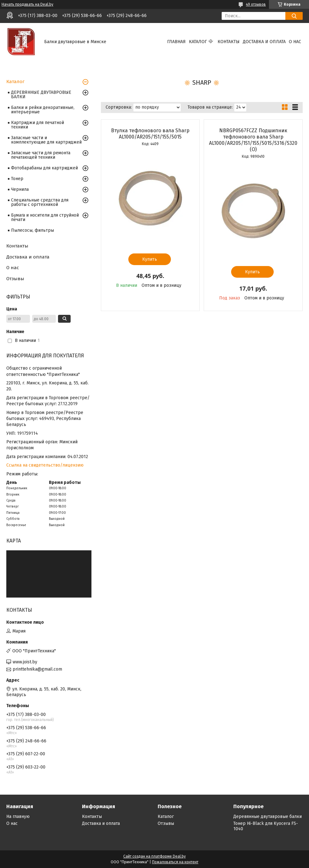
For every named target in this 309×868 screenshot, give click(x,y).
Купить (150, 259)
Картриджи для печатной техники (38, 125)
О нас (295, 42)
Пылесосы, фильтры (32, 230)
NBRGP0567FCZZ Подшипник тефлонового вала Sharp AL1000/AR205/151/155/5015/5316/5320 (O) (253, 140)
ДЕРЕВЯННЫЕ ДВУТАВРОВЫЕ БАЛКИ (41, 95)
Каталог (198, 42)
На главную (18, 817)
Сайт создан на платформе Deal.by (154, 856)
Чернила (20, 189)
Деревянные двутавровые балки (268, 817)
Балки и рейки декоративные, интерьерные (43, 110)
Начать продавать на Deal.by (27, 4)
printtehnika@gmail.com (37, 669)
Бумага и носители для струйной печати (45, 217)
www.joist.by (25, 662)
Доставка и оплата (264, 42)
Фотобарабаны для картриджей (44, 168)
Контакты (229, 42)
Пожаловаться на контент (175, 862)
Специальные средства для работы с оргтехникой (40, 202)
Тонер (17, 179)
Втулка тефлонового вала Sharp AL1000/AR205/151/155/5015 (150, 134)
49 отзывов (256, 4)
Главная (176, 42)
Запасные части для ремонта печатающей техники (41, 155)
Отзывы (15, 279)
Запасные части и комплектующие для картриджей (46, 140)
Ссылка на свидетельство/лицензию (45, 465)
